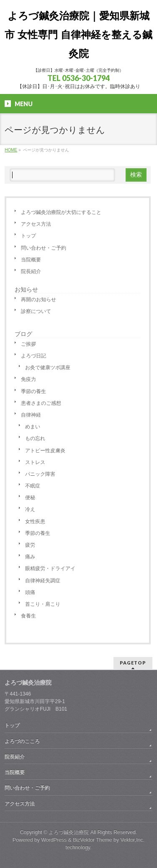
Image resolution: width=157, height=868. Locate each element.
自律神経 (31, 415)
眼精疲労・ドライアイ (50, 568)
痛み (30, 557)
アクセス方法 (36, 224)
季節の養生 (33, 391)
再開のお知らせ (39, 300)
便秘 (30, 498)
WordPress (54, 840)
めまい (33, 427)
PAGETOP (133, 663)
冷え (30, 509)
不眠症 (33, 486)
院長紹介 (31, 271)
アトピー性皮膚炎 (45, 451)
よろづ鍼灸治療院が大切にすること (61, 212)
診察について (36, 311)
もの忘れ (35, 438)
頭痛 (30, 592)
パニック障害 (40, 474)
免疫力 (28, 379)
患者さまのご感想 (41, 403)
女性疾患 (35, 521)
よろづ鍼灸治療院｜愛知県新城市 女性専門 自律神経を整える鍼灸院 (78, 35)
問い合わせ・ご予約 (44, 248)
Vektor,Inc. (133, 840)
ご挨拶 (28, 344)
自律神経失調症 (43, 581)
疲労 (30, 545)
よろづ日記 (33, 356)
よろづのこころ (22, 741)
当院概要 (31, 260)
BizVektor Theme (93, 840)
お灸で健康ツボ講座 (48, 368)
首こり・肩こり (43, 604)
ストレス (35, 462)
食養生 (28, 616)
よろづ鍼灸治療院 (69, 832)
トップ (28, 236)
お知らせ (26, 289)
